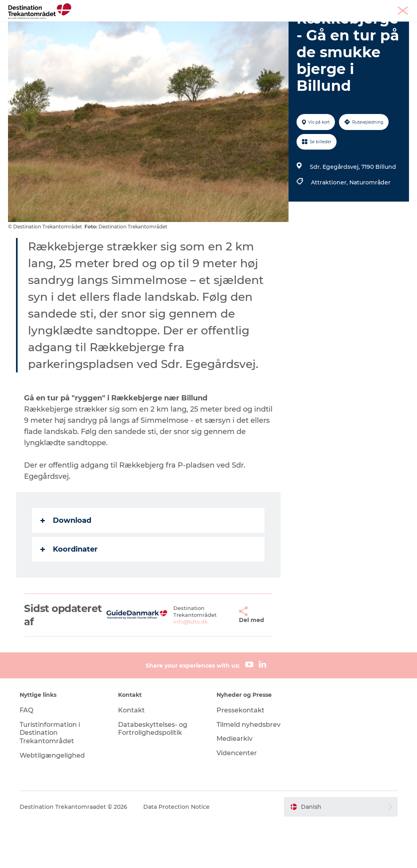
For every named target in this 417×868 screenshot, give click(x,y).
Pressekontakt (241, 755)
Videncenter (237, 799)
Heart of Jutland (118, 26)
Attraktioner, (330, 228)
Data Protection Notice (176, 852)
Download (66, 566)
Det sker (122, 34)
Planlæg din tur (170, 34)
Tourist (312, 8)
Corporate (397, 8)
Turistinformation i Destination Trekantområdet (50, 778)
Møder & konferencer (353, 8)
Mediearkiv (235, 784)
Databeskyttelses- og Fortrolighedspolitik (153, 774)
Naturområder (370, 228)
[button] (224, 661)
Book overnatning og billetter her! (257, 34)
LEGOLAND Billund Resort (195, 26)
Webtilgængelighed (52, 801)
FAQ (26, 755)
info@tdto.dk (181, 667)
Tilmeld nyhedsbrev (249, 770)
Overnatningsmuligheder (285, 26)
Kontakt (131, 755)
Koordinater (69, 595)
